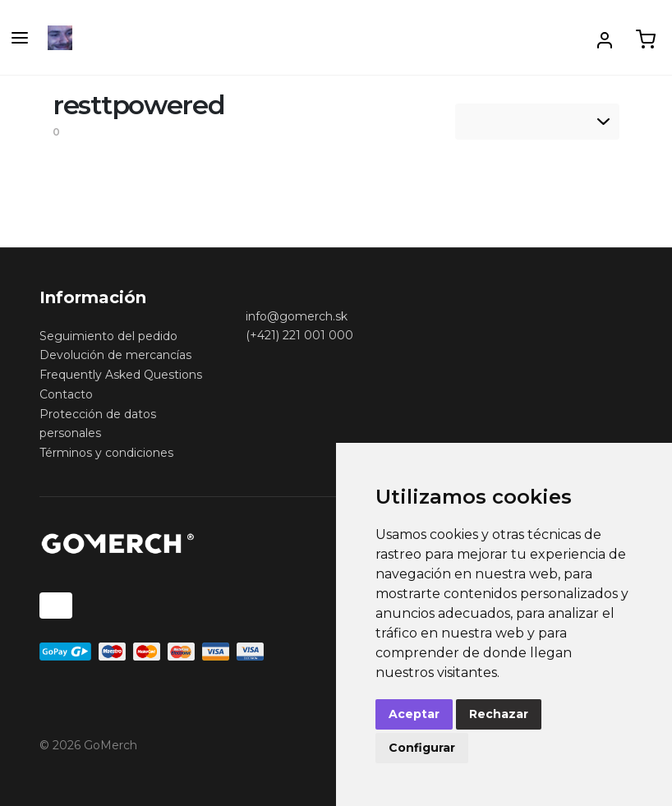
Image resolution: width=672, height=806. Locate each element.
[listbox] (537, 122)
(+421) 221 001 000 (299, 335)
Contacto (66, 394)
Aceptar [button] (414, 714)
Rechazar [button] (499, 714)
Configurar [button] (422, 748)
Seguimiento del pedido (108, 336)
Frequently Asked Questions (121, 375)
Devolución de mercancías (115, 355)
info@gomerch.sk (297, 316)
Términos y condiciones (106, 453)
